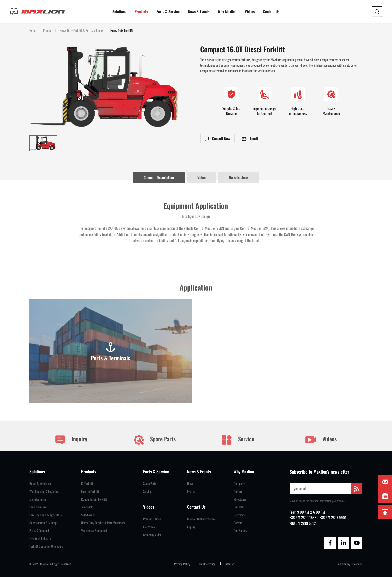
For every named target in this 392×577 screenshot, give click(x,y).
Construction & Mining (43, 523)
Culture (238, 492)
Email (250, 139)
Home (33, 31)
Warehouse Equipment (94, 531)
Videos (250, 11)
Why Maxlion (227, 11)
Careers (238, 523)
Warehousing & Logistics (44, 492)
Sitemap (229, 564)
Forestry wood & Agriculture (46, 515)
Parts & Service (168, 11)
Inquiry (71, 445)
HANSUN (357, 564)
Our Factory (240, 531)
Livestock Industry (40, 539)
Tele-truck (87, 507)
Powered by (343, 564)
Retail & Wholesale (40, 484)
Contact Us (271, 11)
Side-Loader (88, 515)
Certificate (240, 515)
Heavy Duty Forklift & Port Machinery (82, 31)
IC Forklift (87, 484)
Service (238, 445)
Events (191, 492)
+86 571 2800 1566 (303, 517)
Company (239, 484)
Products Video (152, 519)
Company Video (152, 535)
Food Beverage (38, 507)
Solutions (119, 11)
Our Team (239, 507)
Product (48, 31)
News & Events (199, 11)
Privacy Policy (182, 564)
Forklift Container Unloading (46, 546)
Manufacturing (38, 499)
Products (141, 11)
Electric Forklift (90, 492)
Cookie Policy (207, 564)
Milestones (240, 499)
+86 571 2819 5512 (303, 523)
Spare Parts (154, 445)
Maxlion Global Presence (201, 519)
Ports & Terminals (40, 531)
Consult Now (218, 139)
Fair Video (149, 527)
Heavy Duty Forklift (122, 31)
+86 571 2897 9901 (333, 517)
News (190, 484)
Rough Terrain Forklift (94, 499)
